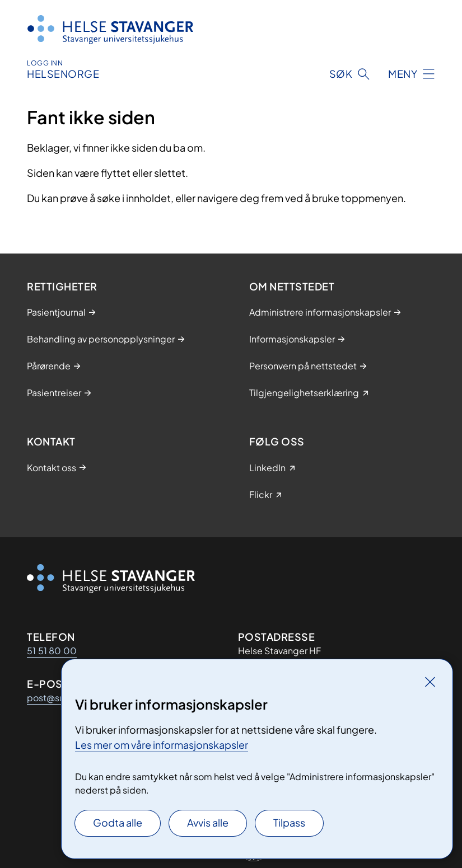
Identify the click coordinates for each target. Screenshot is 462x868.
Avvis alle (208, 822)
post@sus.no (55, 698)
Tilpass (289, 822)
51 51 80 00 (52, 651)
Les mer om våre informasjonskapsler (162, 745)
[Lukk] (430, 682)
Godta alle (118, 822)
